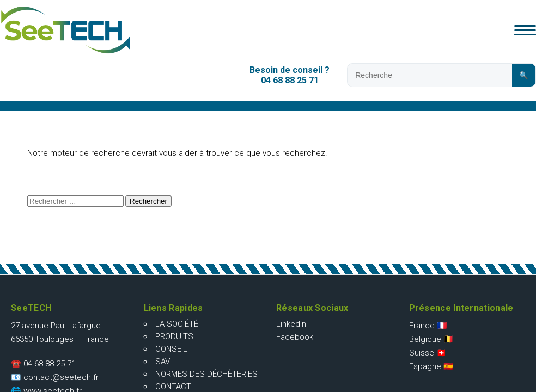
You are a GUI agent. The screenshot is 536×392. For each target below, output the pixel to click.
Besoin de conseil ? (290, 75)
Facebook (295, 337)
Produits (174, 336)
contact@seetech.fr (61, 377)
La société (177, 324)
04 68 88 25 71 (50, 364)
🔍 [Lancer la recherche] (524, 75)
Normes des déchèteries (206, 374)
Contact (173, 387)
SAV (163, 362)
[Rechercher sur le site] (430, 75)
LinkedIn (291, 324)
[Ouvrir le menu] (525, 30)
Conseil (171, 349)
